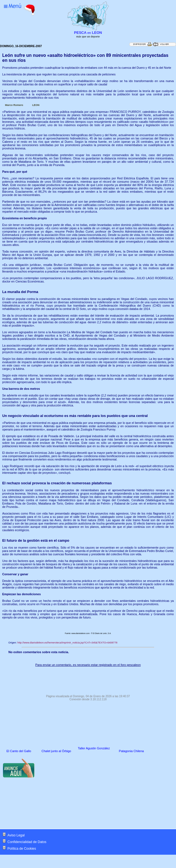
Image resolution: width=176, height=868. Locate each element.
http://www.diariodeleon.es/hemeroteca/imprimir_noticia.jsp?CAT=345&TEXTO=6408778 (68, 643)
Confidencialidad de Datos (27, 842)
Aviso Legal (16, 835)
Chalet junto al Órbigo (56, 751)
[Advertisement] (88, 679)
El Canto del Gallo (19, 751)
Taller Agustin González (94, 748)
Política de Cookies (22, 849)
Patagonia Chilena (132, 751)
